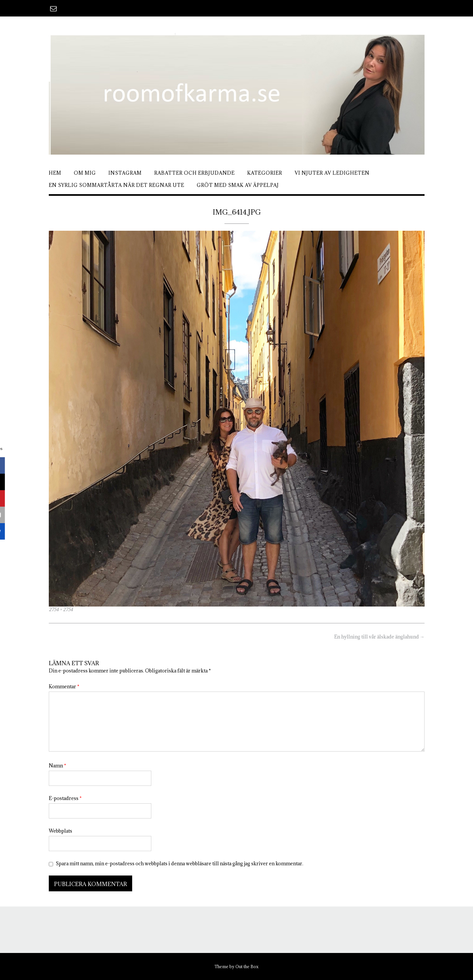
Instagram (125, 173)
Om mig (85, 173)
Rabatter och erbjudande (194, 173)
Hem (55, 173)
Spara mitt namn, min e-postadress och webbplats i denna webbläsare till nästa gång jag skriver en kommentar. (179, 863)
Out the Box (247, 966)
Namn (58, 766)
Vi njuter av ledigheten (332, 173)
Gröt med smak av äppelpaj (238, 185)
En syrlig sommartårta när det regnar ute (117, 185)
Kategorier (265, 173)
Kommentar (64, 686)
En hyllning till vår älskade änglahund (379, 637)
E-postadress (65, 798)
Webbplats (60, 831)
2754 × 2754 (61, 609)
